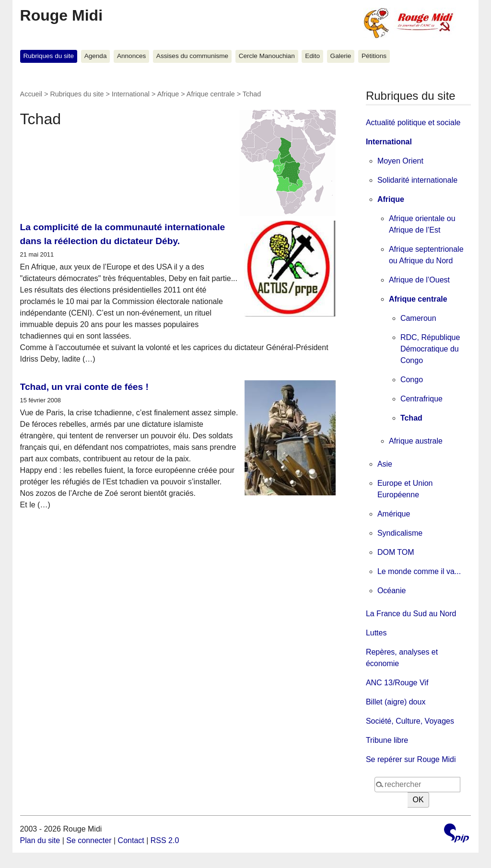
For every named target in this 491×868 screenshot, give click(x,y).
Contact (131, 840)
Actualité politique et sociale (413, 123)
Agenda (96, 56)
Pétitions (374, 56)
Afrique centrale (211, 94)
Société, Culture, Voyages (410, 721)
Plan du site (40, 840)
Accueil (31, 94)
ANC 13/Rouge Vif (397, 683)
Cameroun (418, 318)
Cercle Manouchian (267, 56)
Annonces (131, 56)
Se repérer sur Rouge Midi (411, 759)
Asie (385, 464)
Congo (412, 380)
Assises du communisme (192, 56)
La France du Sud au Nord (411, 614)
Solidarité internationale (417, 180)
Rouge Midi (61, 15)
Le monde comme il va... (419, 571)
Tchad (411, 418)
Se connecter (89, 840)
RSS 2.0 (165, 840)
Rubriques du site (48, 56)
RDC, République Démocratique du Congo (430, 349)
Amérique (394, 514)
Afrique (168, 94)
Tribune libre (387, 740)
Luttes (376, 633)
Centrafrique (421, 399)
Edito (312, 56)
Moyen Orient (400, 161)
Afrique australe (416, 441)
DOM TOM (396, 552)
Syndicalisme (400, 533)
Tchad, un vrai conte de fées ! (84, 387)
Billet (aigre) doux (396, 702)
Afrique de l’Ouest (419, 280)
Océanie (392, 591)
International (131, 94)
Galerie (341, 56)
